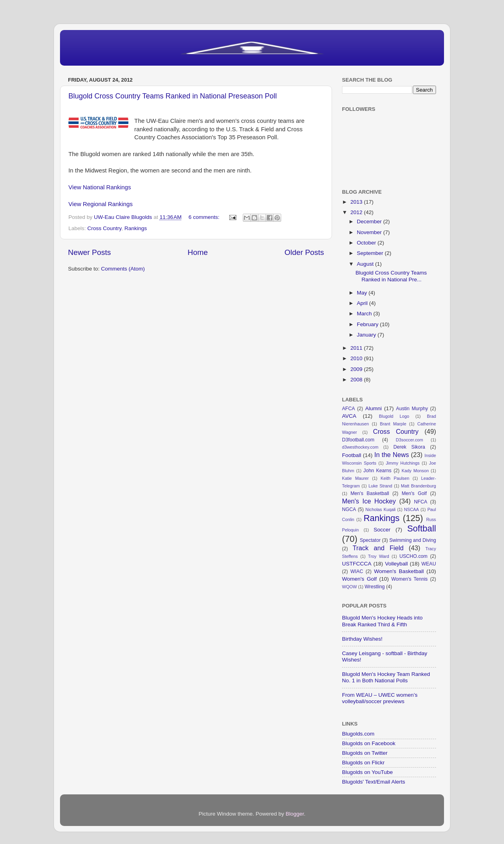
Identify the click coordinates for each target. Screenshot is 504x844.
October (367, 243)
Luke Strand (380, 486)
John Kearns (378, 471)
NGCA (349, 509)
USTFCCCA (357, 564)
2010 (357, 358)
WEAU (429, 564)
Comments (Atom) (123, 269)
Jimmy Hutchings (402, 463)
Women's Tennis (409, 579)
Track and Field (378, 548)
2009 (357, 369)
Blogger (295, 814)
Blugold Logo (394, 416)
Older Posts (304, 252)
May (363, 293)
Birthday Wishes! (362, 639)
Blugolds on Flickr (363, 763)
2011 (357, 348)
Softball (422, 528)
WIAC (357, 571)
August (366, 264)
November (370, 232)
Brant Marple (393, 424)
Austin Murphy (412, 409)
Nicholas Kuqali (381, 509)
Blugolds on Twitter (365, 753)
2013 (357, 202)
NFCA (421, 502)
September (371, 253)
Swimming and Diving (413, 540)
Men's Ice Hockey (369, 501)
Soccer (382, 530)
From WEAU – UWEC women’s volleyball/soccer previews (380, 698)
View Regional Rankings (101, 204)
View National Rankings (100, 187)
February (368, 324)
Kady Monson (415, 471)
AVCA (349, 416)
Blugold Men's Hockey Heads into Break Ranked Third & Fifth (382, 621)
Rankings (136, 228)
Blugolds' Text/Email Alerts (374, 782)
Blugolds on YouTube (367, 772)
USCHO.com (413, 556)
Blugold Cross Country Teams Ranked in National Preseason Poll (173, 96)
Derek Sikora (409, 447)
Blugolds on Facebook (369, 743)
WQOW (349, 587)
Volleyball (396, 564)
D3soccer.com (409, 440)
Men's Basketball (370, 493)
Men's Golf (414, 493)
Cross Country (104, 228)
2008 (357, 380)
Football (352, 455)
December (370, 222)
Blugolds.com (358, 734)
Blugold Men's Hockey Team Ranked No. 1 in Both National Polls (386, 677)
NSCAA (411, 509)
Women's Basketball (399, 571)
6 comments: (205, 217)
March (365, 314)
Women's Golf (359, 579)
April (363, 303)
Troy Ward (379, 556)
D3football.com (358, 440)
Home (198, 252)
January (367, 335)
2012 (357, 212)
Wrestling (374, 587)
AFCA (348, 409)
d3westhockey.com (360, 447)
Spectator (370, 540)
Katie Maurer (355, 478)
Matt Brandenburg (418, 486)
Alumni (373, 408)
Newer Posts (89, 252)
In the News (392, 455)
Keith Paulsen (395, 478)
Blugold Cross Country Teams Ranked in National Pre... (391, 276)
